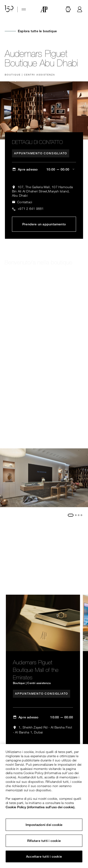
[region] (44, 806)
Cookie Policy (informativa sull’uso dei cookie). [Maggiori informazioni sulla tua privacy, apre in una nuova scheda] (40, 807)
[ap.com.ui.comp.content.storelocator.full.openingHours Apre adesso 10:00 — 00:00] (44, 170)
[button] (68, 9)
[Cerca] (68, 9)
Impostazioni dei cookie (44, 825)
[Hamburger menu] (24, 9)
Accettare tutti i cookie (44, 856)
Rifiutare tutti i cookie (44, 841)
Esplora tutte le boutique (37, 31)
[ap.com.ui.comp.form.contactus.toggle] (22, 202)
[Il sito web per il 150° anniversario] (9, 9)
